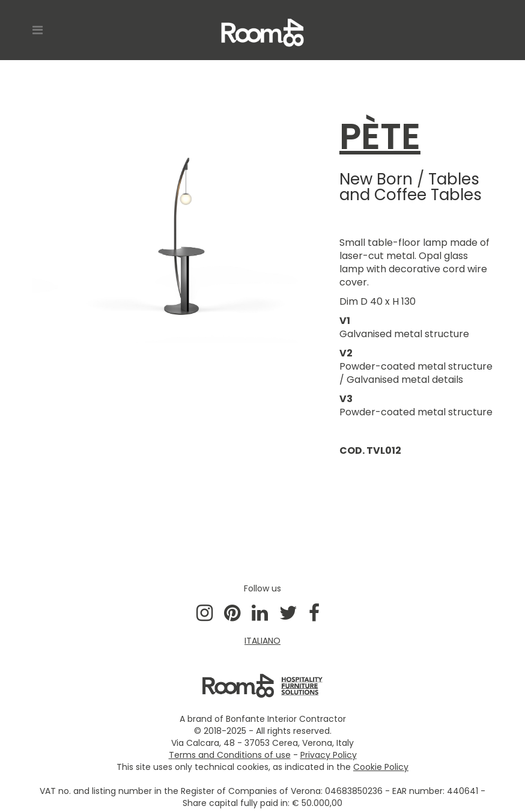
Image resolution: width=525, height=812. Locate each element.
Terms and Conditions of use (230, 755)
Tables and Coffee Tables (411, 187)
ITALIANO (262, 641)
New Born (376, 179)
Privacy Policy (329, 755)
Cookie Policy (381, 767)
